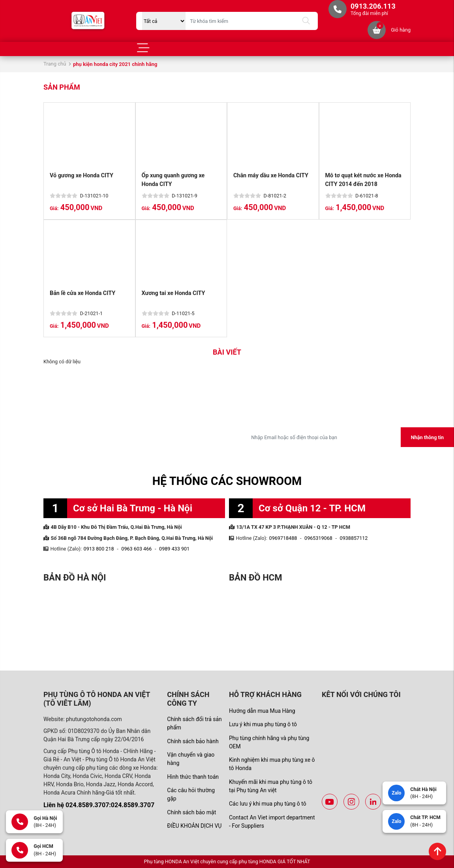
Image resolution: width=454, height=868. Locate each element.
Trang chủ (55, 64)
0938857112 (354, 538)
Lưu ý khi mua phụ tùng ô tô (263, 724)
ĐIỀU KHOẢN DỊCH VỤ (194, 826)
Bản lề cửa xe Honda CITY (83, 293)
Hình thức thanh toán (193, 777)
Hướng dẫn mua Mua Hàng (262, 711)
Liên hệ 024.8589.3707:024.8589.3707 (99, 805)
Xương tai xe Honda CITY (174, 293)
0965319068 (318, 538)
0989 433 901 (174, 549)
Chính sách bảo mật (191, 812)
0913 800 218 (99, 549)
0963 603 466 (136, 549)
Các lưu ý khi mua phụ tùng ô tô (268, 804)
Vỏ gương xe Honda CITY (82, 176)
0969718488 (283, 538)
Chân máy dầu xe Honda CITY (271, 176)
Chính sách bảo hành (193, 741)
